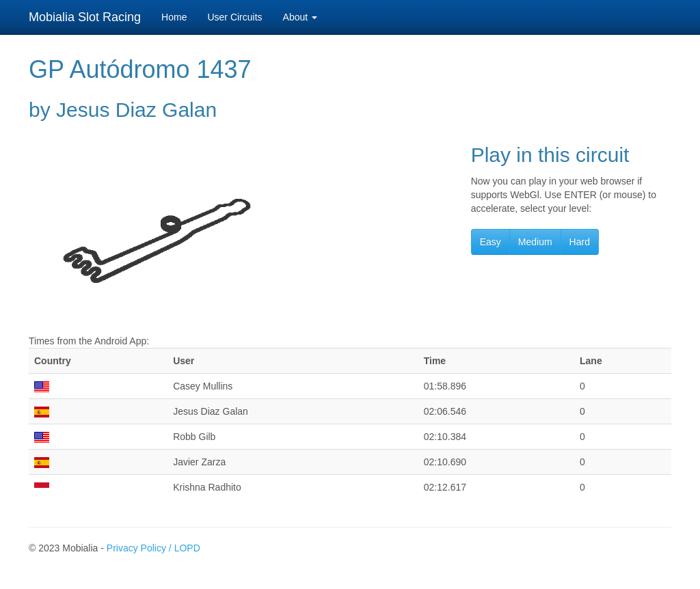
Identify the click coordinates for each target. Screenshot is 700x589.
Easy (490, 242)
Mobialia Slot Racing (85, 17)
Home (174, 17)
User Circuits (234, 17)
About (300, 17)
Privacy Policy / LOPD (153, 548)
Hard (580, 242)
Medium (535, 242)
